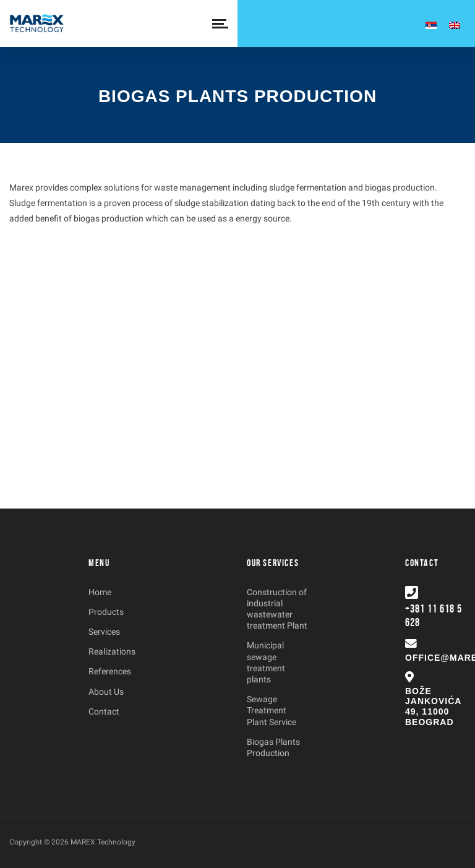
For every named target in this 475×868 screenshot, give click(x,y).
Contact (104, 711)
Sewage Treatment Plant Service (272, 710)
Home (100, 592)
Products (106, 612)
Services (104, 632)
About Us (106, 692)
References (110, 671)
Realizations (112, 651)
